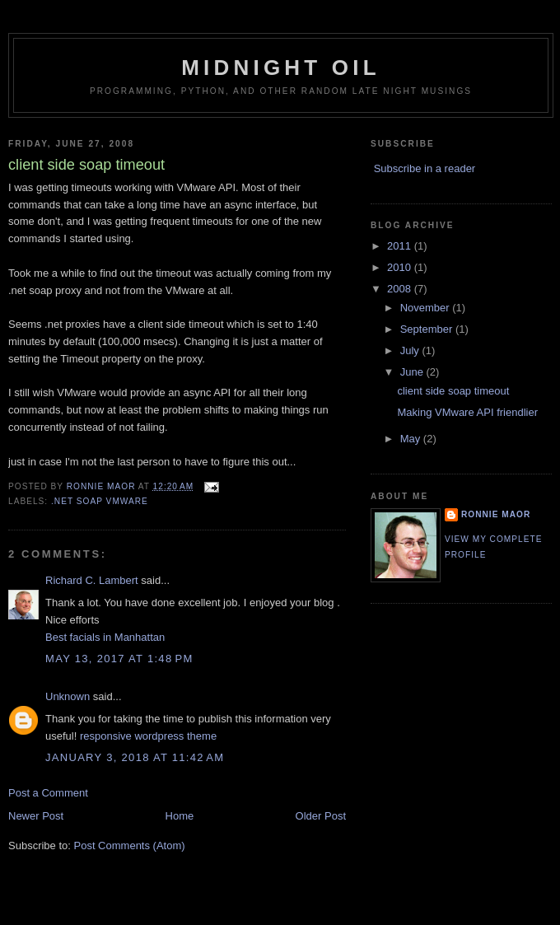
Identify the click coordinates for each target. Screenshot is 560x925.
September (428, 329)
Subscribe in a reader (425, 168)
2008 (401, 289)
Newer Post (36, 816)
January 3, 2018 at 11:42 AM (135, 757)
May (412, 439)
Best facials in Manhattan (105, 637)
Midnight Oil (281, 68)
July (411, 350)
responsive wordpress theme (148, 736)
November (427, 308)
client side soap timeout (453, 391)
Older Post (321, 816)
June (413, 372)
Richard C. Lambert (92, 580)
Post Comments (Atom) (130, 846)
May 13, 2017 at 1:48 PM (119, 659)
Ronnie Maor (496, 514)
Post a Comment (48, 793)
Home (180, 816)
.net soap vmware (100, 501)
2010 (401, 267)
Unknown (68, 696)
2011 (401, 246)
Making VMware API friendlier (467, 412)
